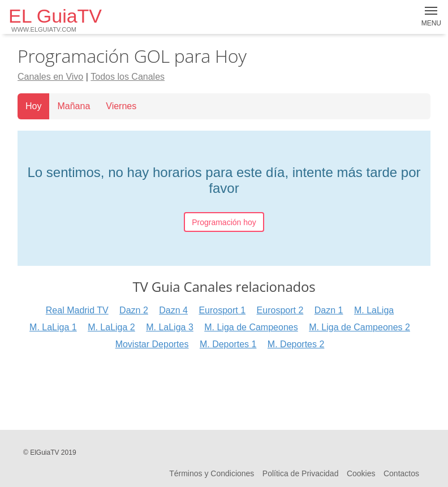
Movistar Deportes (152, 344)
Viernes (121, 106)
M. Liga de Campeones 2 (359, 327)
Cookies (361, 473)
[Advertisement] (224, 389)
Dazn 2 (134, 310)
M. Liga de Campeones (251, 327)
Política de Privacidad (301, 473)
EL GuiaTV (55, 19)
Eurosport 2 (280, 310)
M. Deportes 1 (228, 344)
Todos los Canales (128, 77)
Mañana (74, 106)
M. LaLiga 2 (111, 327)
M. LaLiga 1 (53, 327)
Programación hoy (224, 222)
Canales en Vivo (50, 77)
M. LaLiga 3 (170, 327)
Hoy (33, 106)
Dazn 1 (329, 310)
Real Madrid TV (77, 310)
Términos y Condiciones (212, 473)
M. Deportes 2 (296, 344)
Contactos (401, 473)
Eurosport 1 (222, 310)
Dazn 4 (173, 310)
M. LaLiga (374, 310)
